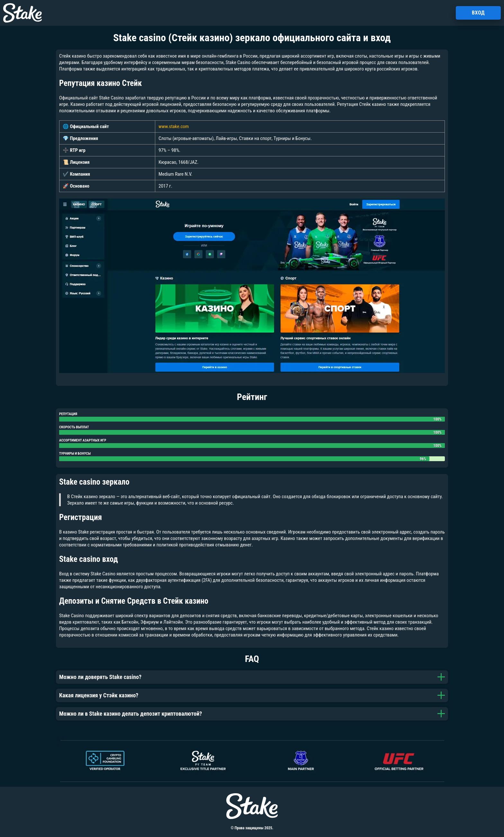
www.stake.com (174, 126)
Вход (478, 13)
